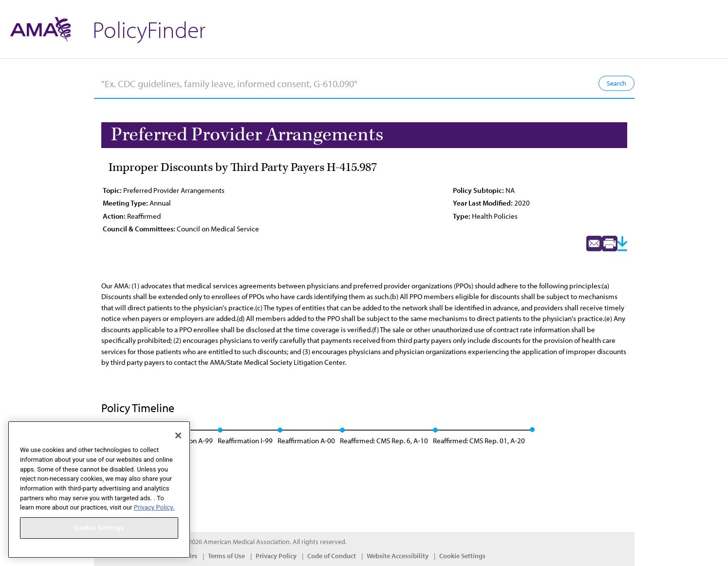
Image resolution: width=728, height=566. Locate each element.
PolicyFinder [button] (149, 29)
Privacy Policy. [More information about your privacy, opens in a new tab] (154, 507)
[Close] (178, 435)
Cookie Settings (462, 556)
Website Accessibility (398, 556)
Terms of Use (226, 556)
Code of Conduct (332, 556)
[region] (99, 490)
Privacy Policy (276, 556)
